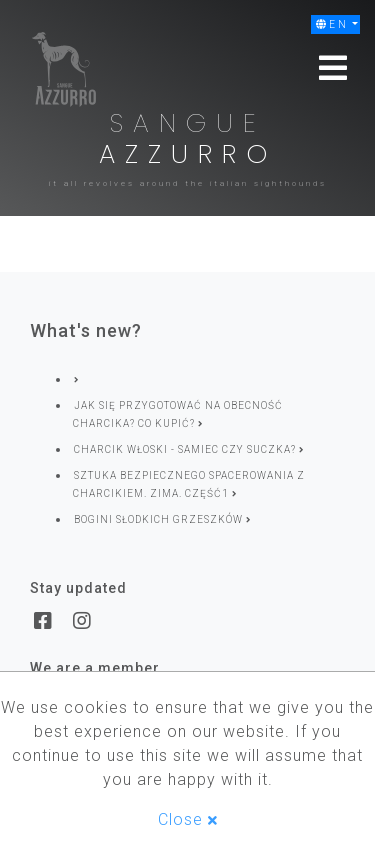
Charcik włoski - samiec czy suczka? (189, 449)
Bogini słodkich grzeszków (162, 519)
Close (188, 819)
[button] (335, 24)
